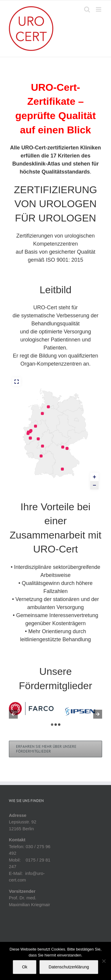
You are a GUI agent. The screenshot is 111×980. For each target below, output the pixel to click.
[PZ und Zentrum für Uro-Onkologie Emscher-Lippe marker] (31, 430)
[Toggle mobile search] (87, 9)
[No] (104, 961)
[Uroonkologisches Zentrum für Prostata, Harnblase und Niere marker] (41, 456)
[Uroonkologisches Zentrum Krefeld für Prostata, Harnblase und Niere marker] (28, 433)
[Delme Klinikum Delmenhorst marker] (42, 413)
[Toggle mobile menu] (99, 9)
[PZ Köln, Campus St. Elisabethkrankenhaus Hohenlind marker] (30, 438)
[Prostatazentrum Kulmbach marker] (63, 447)
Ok (25, 967)
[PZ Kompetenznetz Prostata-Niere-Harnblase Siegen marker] (38, 439)
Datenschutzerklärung (69, 967)
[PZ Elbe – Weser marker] (48, 407)
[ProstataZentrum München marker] (62, 469)
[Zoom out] (94, 485)
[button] (52, 725)
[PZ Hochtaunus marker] (43, 446)
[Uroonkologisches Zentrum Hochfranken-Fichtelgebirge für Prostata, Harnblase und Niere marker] (67, 448)
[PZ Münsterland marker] (36, 426)
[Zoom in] (94, 477)
